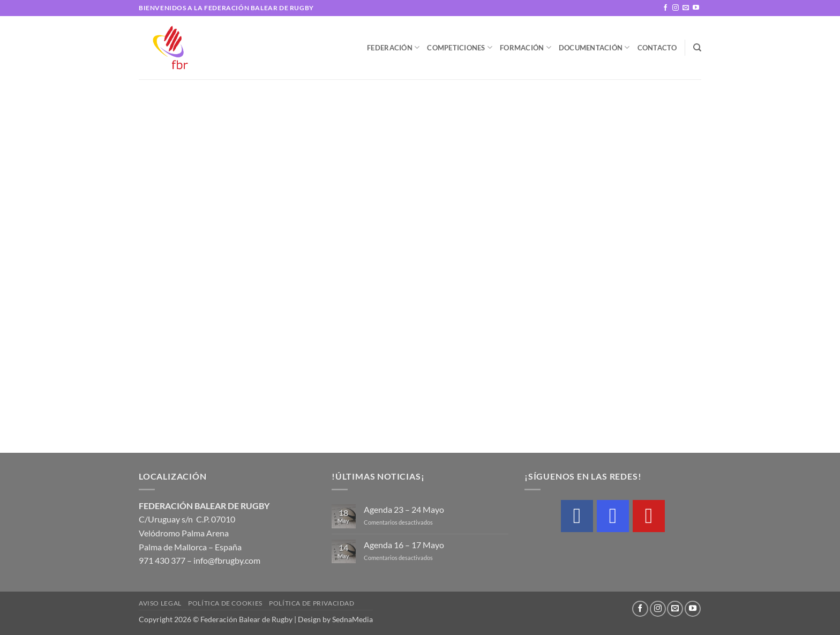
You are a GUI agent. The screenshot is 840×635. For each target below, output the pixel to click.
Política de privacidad (312, 603)
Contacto (657, 48)
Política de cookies (225, 603)
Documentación (594, 47)
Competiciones (460, 47)
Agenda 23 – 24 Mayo (404, 509)
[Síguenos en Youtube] (696, 8)
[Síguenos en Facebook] (665, 8)
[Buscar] (697, 48)
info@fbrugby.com (227, 560)
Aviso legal (160, 603)
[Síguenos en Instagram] (676, 8)
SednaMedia (352, 619)
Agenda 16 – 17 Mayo (404, 545)
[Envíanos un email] (686, 8)
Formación (526, 47)
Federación (393, 47)
